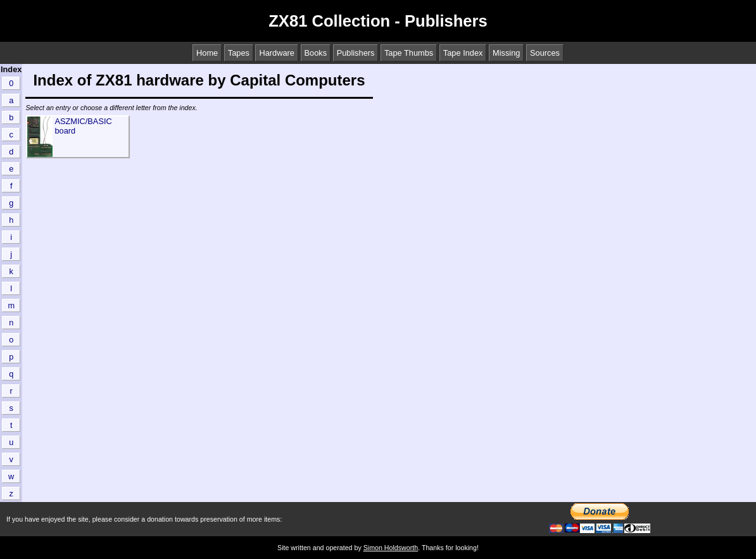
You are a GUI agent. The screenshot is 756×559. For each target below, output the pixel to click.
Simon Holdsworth (391, 548)
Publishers (356, 53)
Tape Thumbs (409, 53)
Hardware (276, 53)
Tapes (239, 53)
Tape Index (463, 53)
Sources (545, 53)
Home (207, 53)
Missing (506, 53)
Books (316, 53)
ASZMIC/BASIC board (83, 126)
